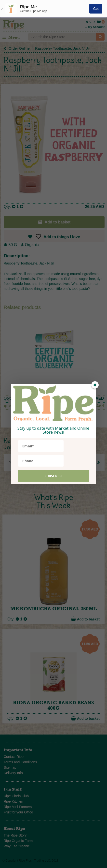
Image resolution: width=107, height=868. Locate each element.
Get (96, 9)
